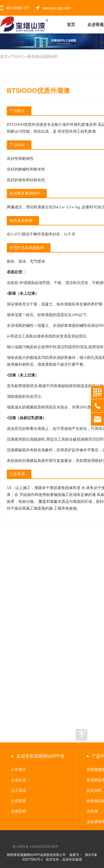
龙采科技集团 (72, 860)
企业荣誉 (19, 801)
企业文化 (19, 780)
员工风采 (19, 790)
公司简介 (19, 770)
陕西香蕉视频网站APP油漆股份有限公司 (36, 855)
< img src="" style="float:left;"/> (47, 841)
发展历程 (19, 811)
